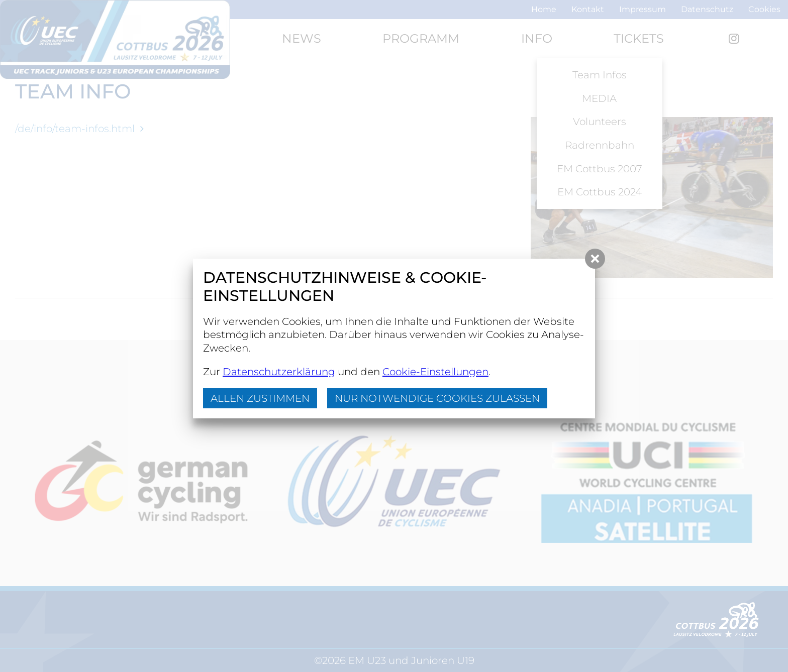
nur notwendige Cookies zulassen (437, 398)
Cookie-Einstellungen (435, 372)
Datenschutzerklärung (279, 372)
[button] (595, 259)
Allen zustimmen (260, 398)
